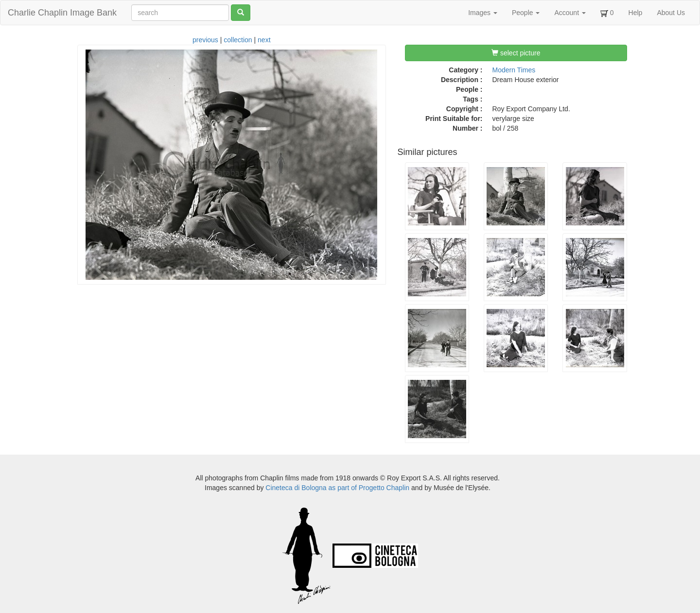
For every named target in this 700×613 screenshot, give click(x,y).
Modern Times (514, 70)
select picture (516, 53)
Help (636, 13)
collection (238, 40)
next (264, 40)
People (526, 13)
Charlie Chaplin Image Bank (62, 13)
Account (570, 13)
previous (205, 40)
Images (483, 13)
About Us (671, 13)
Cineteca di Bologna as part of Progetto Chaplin (337, 488)
